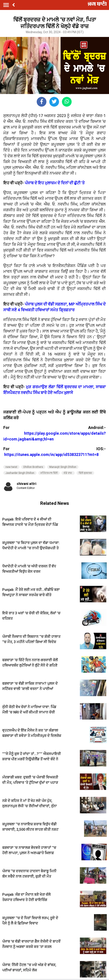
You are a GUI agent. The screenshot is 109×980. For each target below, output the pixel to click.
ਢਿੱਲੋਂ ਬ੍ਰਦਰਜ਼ (85, 473)
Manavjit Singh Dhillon (63, 467)
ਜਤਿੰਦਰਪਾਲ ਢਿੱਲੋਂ (49, 473)
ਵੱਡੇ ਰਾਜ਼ (68, 473)
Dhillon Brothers (33, 467)
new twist (11, 467)
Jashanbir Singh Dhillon (20, 473)
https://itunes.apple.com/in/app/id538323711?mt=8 (51, 454)
